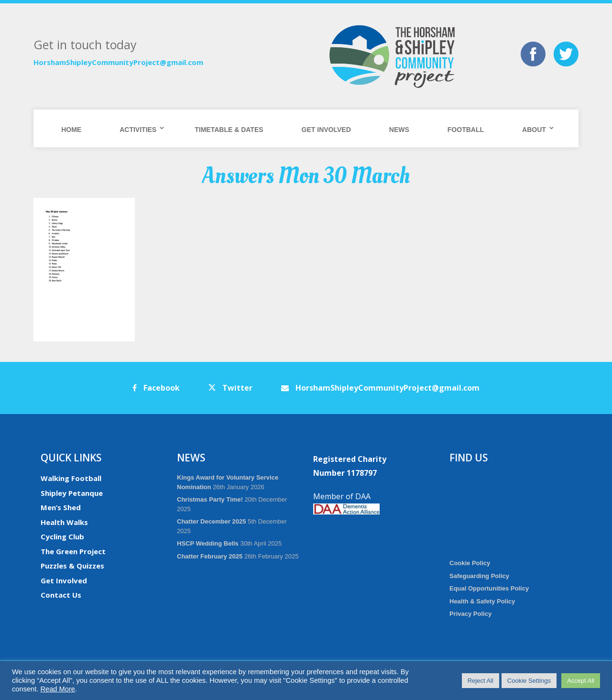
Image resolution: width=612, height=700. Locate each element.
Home (71, 130)
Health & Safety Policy (482, 601)
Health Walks (64, 522)
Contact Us (61, 595)
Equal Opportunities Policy (489, 588)
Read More (58, 689)
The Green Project (73, 551)
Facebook (156, 388)
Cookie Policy (470, 563)
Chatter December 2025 (212, 521)
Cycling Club (62, 536)
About (534, 130)
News (399, 130)
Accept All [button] (581, 681)
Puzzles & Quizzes (72, 566)
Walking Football (71, 478)
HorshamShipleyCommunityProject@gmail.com (118, 62)
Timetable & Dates (229, 130)
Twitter (230, 388)
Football (466, 130)
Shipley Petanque (72, 493)
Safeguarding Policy (479, 576)
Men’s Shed (61, 507)
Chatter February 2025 (210, 556)
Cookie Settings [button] (529, 681)
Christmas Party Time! (210, 499)
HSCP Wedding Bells (208, 543)
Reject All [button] (481, 681)
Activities (138, 130)
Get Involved (326, 130)
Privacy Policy (470, 614)
